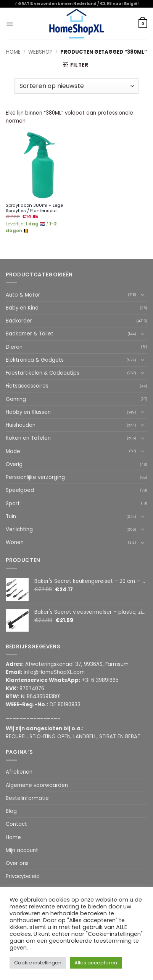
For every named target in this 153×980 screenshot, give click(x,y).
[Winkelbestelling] (76, 86)
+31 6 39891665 (100, 680)
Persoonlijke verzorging (35, 477)
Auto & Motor (23, 295)
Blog (11, 811)
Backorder (19, 321)
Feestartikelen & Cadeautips (43, 373)
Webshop (40, 52)
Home (13, 52)
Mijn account (22, 850)
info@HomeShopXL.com (54, 672)
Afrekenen (19, 772)
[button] (10, 24)
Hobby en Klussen (28, 412)
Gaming (16, 399)
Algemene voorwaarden (37, 785)
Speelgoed (20, 490)
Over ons (17, 863)
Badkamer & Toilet (30, 334)
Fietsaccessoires (27, 386)
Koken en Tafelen (28, 438)
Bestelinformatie (27, 798)
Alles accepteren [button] (96, 963)
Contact (16, 824)
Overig (14, 464)
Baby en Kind (22, 308)
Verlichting (19, 529)
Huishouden (21, 425)
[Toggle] (143, 295)
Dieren (14, 347)
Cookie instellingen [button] (38, 963)
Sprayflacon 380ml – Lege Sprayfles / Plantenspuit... (34, 208)
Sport (13, 504)
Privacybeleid (23, 876)
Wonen (15, 542)
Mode (13, 451)
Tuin (11, 516)
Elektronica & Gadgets (35, 360)
